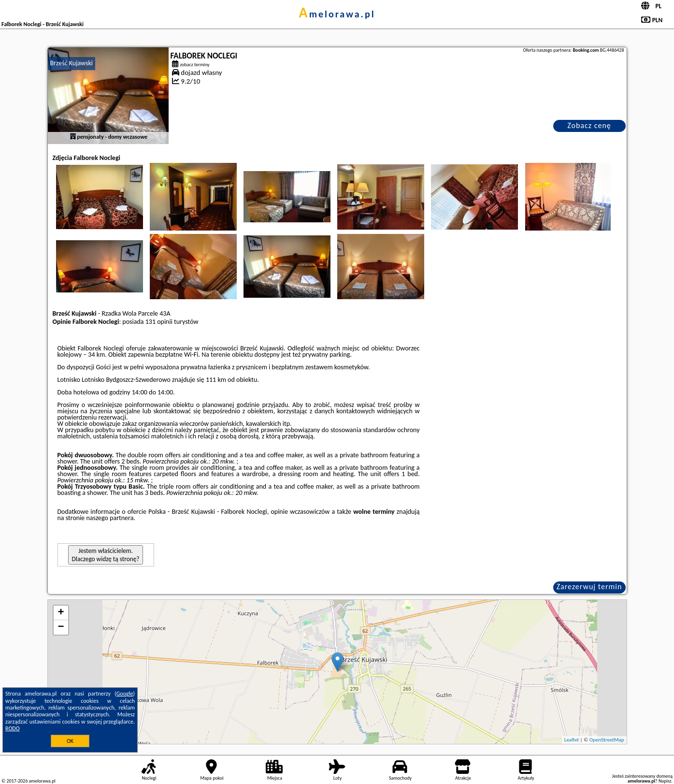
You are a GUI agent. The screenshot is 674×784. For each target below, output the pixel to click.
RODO (13, 728)
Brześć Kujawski (72, 63)
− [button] (61, 627)
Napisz (665, 781)
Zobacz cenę (589, 125)
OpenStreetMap (607, 740)
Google (125, 694)
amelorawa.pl (337, 14)
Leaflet (572, 740)
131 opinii (159, 322)
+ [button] (61, 613)
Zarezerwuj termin (589, 587)
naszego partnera (110, 518)
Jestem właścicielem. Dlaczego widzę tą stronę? (106, 555)
